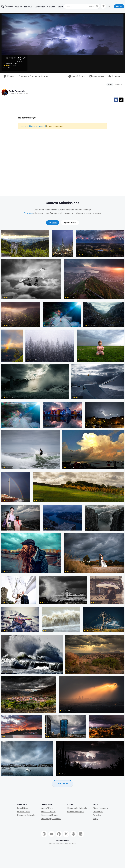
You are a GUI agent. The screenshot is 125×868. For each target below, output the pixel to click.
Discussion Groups (49, 815)
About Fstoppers (100, 808)
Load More (63, 783)
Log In (110, 6)
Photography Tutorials (77, 808)
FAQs (95, 819)
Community (40, 7)
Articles (18, 7)
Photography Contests (51, 819)
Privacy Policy (54, 844)
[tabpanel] (63, 512)
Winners (9, 76)
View (110, 85)
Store (60, 7)
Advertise (97, 815)
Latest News (23, 808)
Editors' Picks (47, 808)
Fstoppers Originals (26, 815)
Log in (24, 126)
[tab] (53, 223)
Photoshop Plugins (75, 812)
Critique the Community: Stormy (33, 76)
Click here (28, 213)
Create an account (37, 126)
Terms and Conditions (68, 844)
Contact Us (98, 812)
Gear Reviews (24, 812)
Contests (51, 7)
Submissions (96, 76)
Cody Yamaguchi (17, 91)
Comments (115, 76)
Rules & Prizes (76, 76)
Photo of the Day (48, 812)
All (53, 223)
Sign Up (119, 6)
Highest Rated (70, 223)
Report (118, 85)
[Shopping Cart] (103, 6)
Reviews (28, 7)
